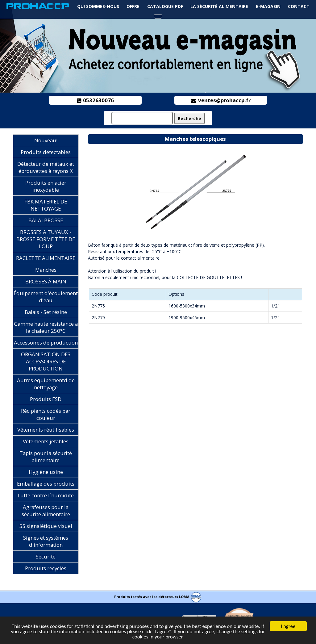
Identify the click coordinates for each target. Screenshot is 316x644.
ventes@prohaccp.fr (221, 100)
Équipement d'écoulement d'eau (46, 297)
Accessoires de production (46, 343)
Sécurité (46, 556)
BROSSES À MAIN (46, 281)
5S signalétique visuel (46, 526)
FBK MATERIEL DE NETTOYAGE (46, 205)
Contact (299, 6)
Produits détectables (46, 152)
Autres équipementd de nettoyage (46, 384)
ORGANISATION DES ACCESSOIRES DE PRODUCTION (46, 361)
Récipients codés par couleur (46, 414)
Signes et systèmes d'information (46, 541)
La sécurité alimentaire (219, 6)
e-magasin (268, 6)
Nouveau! (46, 140)
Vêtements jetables (46, 441)
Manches (46, 270)
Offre (133, 6)
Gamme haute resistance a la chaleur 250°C (46, 327)
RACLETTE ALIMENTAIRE (46, 258)
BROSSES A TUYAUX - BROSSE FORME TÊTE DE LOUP (46, 239)
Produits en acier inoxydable (46, 186)
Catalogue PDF (165, 6)
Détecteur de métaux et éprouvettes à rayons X (46, 167)
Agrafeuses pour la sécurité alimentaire (46, 511)
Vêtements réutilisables (46, 430)
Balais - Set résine (46, 312)
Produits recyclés (46, 568)
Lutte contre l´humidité (46, 495)
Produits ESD (46, 399)
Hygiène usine (46, 472)
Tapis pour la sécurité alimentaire (46, 457)
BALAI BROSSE (46, 220)
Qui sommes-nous (98, 6)
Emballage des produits (46, 484)
